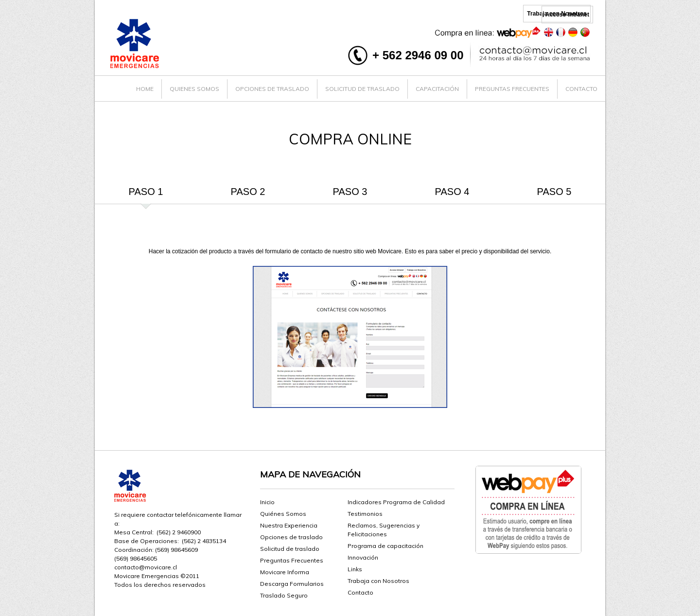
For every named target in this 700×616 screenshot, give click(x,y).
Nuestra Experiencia (289, 525)
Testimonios (365, 514)
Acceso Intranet (567, 15)
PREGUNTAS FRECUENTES (512, 89)
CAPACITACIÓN (437, 89)
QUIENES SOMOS (194, 89)
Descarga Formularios (292, 584)
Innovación (363, 557)
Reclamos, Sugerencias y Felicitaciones (384, 530)
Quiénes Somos (283, 514)
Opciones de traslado (291, 537)
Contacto (360, 592)
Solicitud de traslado (290, 549)
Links (355, 569)
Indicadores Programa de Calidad (396, 502)
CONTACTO (581, 89)
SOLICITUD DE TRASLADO (362, 89)
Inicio (267, 502)
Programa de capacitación (385, 546)
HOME (145, 89)
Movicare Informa (285, 572)
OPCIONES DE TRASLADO (272, 89)
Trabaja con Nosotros (378, 581)
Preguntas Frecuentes (292, 560)
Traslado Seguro (284, 595)
